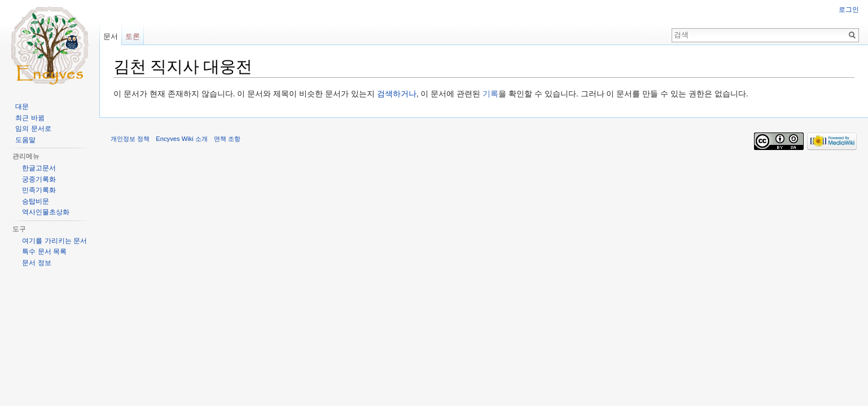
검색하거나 (397, 94)
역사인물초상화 (46, 212)
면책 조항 (227, 139)
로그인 (849, 10)
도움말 (25, 140)
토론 (133, 36)
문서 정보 (36, 263)
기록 (490, 94)
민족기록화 (39, 190)
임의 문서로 (33, 129)
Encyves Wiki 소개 (182, 139)
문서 (111, 36)
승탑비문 (36, 201)
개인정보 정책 (130, 139)
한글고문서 (39, 168)
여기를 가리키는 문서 (54, 241)
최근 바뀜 (30, 118)
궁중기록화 (39, 179)
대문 (22, 107)
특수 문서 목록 (44, 251)
